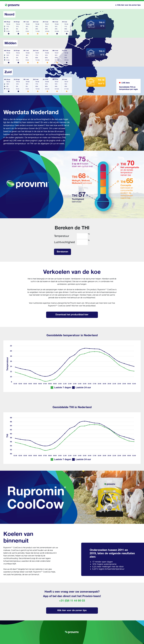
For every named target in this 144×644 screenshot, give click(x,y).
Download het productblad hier (72, 315)
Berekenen (62, 252)
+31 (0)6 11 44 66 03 (72, 601)
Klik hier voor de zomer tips (72, 610)
